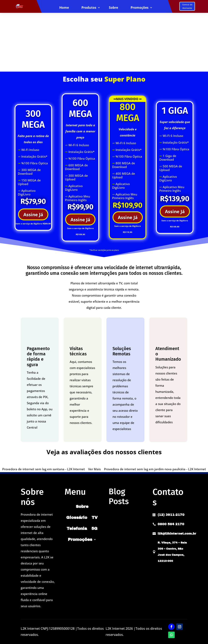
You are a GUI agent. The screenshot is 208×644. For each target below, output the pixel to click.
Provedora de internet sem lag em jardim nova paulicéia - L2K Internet (155, 469)
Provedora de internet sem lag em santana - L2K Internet (44, 469)
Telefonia (77, 528)
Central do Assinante (187, 6)
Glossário (77, 517)
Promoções (140, 8)
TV (95, 517)
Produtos (89, 8)
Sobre (113, 8)
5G (94, 528)
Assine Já (33, 214)
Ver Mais (94, 469)
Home (64, 8)
